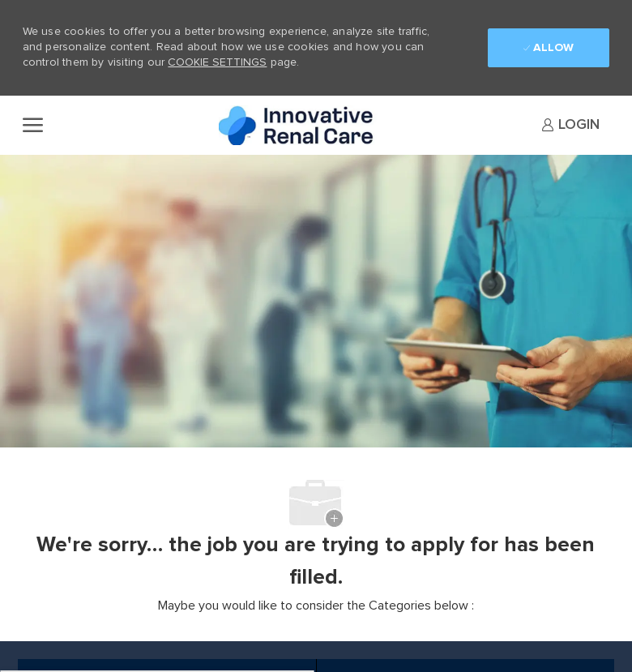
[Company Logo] (300, 125)
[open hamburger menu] (33, 125)
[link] (570, 125)
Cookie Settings (217, 62)
